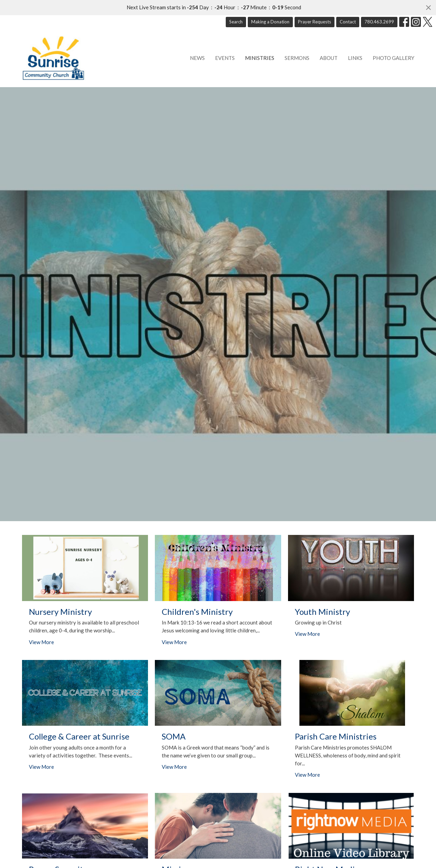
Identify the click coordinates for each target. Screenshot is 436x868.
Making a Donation (270, 22)
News (197, 58)
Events (225, 58)
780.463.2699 (379, 22)
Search (236, 22)
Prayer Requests (315, 22)
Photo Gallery (394, 58)
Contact (348, 22)
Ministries (260, 58)
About (329, 58)
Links (355, 58)
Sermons (297, 58)
